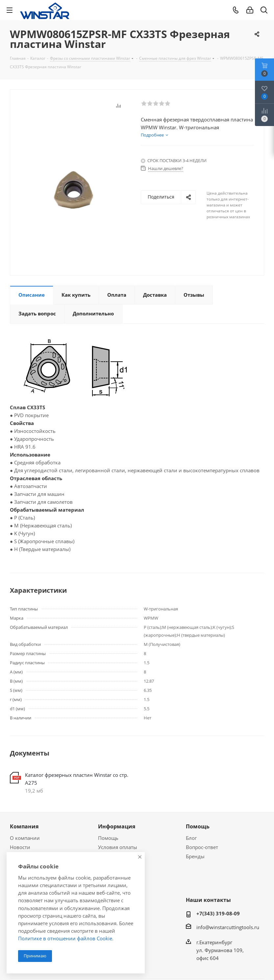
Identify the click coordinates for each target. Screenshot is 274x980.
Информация (117, 826)
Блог (191, 838)
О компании (25, 838)
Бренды (195, 856)
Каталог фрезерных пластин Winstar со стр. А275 (77, 779)
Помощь (108, 838)
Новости (20, 847)
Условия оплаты (118, 847)
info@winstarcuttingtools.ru (228, 927)
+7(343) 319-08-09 (218, 913)
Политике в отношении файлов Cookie (65, 938)
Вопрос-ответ (202, 847)
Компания (24, 826)
